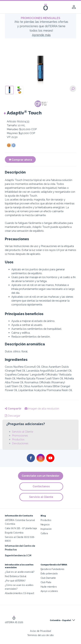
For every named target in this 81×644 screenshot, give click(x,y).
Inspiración (46, 529)
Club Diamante (48, 578)
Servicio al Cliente (23, 432)
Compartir (13, 409)
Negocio (45, 524)
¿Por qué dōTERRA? (15, 581)
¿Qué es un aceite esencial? (20, 572)
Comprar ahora (20, 160)
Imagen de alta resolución (42, 409)
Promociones (20, 436)
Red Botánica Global (16, 576)
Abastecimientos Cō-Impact (19, 593)
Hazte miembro (49, 587)
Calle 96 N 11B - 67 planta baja (21, 528)
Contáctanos (41, 486)
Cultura (44, 533)
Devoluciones (20, 443)
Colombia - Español (60, 620)
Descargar (12, 416)
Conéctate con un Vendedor (41, 476)
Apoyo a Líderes (49, 591)
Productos (18, 440)
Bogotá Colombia (14, 533)
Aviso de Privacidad (40, 631)
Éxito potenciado (49, 573)
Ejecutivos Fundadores (53, 569)
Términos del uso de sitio (40, 635)
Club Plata (46, 582)
